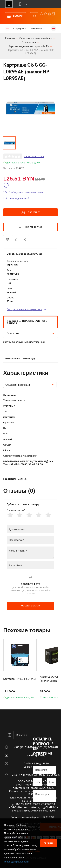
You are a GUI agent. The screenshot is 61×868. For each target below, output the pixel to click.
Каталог (14, 16)
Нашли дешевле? (16, 198)
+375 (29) (25, 747)
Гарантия (30, 333)
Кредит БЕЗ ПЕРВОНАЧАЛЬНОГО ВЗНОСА (30, 322)
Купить (31, 227)
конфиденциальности (16, 862)
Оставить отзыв (30, 606)
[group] (30, 108)
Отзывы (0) (29, 359)
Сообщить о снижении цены (23, 192)
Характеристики (12, 359)
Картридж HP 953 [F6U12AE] (19, 679)
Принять (49, 843)
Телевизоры (37, 29)
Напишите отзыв (34, 156)
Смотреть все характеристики (26, 309)
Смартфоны (19, 29)
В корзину (30, 212)
